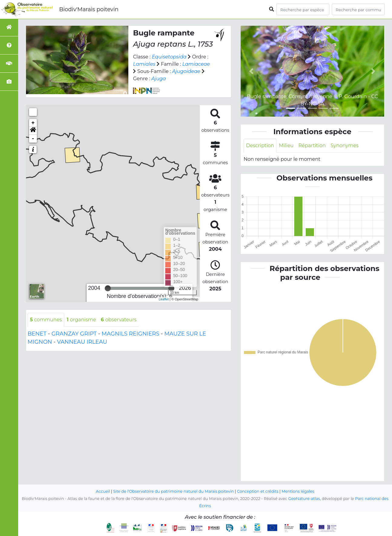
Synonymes (345, 146)
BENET (37, 334)
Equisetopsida (169, 57)
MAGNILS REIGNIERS (131, 334)
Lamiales (144, 64)
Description (260, 146)
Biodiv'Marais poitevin (89, 9)
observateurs (119, 320)
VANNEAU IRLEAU (82, 342)
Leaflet (164, 299)
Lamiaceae (196, 64)
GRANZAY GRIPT (74, 334)
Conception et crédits (258, 491)
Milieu (287, 146)
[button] (33, 131)
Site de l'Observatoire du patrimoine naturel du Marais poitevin (173, 491)
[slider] (108, 288)
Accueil (103, 491)
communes (46, 320)
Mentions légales (298, 491)
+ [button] (33, 123)
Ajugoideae (186, 71)
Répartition (312, 146)
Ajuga (159, 79)
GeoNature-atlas (304, 499)
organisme (82, 320)
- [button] (33, 139)
